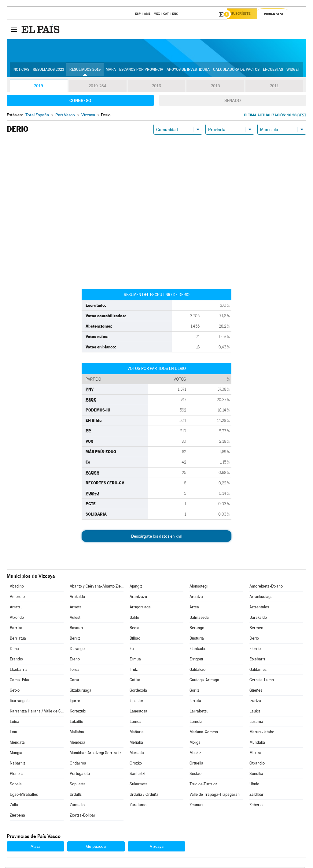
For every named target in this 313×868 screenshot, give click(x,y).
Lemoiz (196, 722)
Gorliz (194, 691)
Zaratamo (138, 806)
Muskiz (195, 754)
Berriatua (18, 639)
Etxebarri (257, 660)
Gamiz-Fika (19, 681)
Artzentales (259, 608)
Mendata (17, 743)
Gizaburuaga (81, 691)
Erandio (16, 660)
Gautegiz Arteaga (204, 681)
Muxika (255, 754)
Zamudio (77, 806)
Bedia (134, 629)
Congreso (80, 101)
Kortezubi (78, 712)
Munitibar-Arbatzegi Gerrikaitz (96, 754)
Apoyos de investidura (188, 71)
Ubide (254, 785)
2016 (156, 87)
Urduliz (76, 795)
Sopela (16, 785)
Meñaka (136, 743)
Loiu (13, 733)
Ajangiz (136, 587)
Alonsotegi (199, 587)
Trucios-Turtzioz (203, 785)
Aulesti (75, 618)
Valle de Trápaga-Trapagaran (215, 795)
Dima (14, 650)
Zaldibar (256, 795)
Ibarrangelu (20, 702)
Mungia (16, 754)
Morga (195, 743)
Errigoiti (196, 660)
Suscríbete (244, 14)
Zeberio (256, 806)
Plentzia (17, 774)
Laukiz (255, 712)
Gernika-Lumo (262, 681)
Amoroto (17, 597)
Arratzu (16, 608)
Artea (194, 608)
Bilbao (135, 639)
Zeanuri (196, 806)
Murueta (137, 754)
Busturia (197, 639)
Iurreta (195, 702)
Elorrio (255, 650)
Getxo (15, 691)
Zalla (14, 806)
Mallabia (77, 733)
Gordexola (138, 691)
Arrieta (76, 608)
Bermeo (256, 629)
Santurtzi (137, 774)
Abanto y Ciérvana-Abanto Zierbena (97, 587)
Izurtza (255, 702)
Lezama (256, 722)
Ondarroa (78, 764)
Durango (77, 650)
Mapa (111, 71)
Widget (293, 71)
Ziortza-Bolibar (83, 816)
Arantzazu (138, 597)
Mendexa (77, 743)
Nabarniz (18, 764)
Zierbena (17, 816)
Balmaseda (199, 618)
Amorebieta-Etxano (266, 587)
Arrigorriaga (140, 608)
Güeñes (256, 691)
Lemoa (136, 722)
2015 (215, 87)
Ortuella (196, 764)
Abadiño (17, 587)
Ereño (75, 660)
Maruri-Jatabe (262, 733)
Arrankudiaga (261, 597)
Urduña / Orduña (144, 795)
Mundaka (257, 743)
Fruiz (134, 670)
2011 (274, 87)
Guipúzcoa (96, 847)
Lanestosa (138, 712)
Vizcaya (157, 847)
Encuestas (273, 71)
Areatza (196, 597)
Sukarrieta (139, 785)
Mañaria (137, 733)
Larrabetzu (199, 712)
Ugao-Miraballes (24, 795)
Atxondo (17, 618)
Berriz (75, 639)
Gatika (135, 681)
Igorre (75, 702)
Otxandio (257, 764)
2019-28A (98, 87)
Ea (132, 650)
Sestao (195, 774)
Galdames (258, 670)
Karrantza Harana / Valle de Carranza (37, 712)
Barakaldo (258, 618)
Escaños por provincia (141, 71)
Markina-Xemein (204, 733)
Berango (197, 629)
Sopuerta (78, 785)
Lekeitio (76, 722)
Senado (233, 101)
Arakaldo (77, 597)
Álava (35, 847)
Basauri (76, 629)
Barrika (16, 629)
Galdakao (197, 670)
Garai (74, 681)
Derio (254, 639)
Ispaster (136, 702)
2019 (39, 87)
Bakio (134, 618)
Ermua (135, 660)
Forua (75, 670)
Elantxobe (198, 650)
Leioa (15, 722)
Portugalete (80, 774)
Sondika (256, 774)
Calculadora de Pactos (236, 71)
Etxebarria (19, 670)
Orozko (136, 764)
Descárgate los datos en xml (157, 537)
